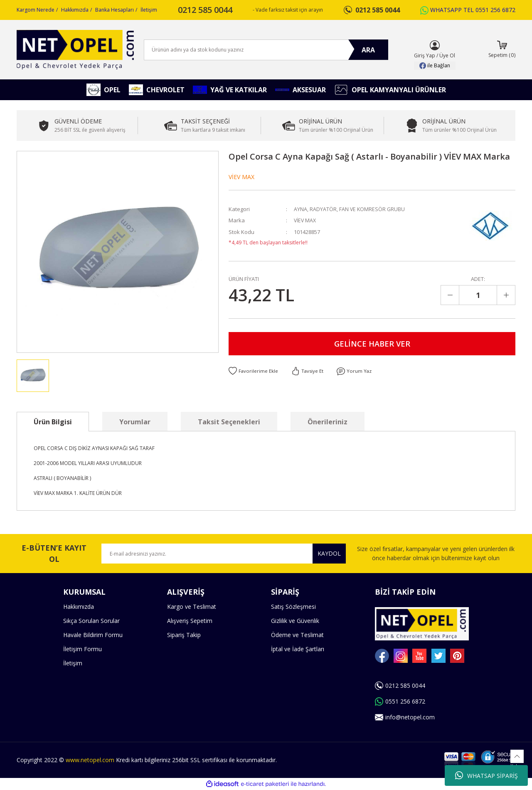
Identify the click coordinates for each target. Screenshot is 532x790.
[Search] (266, 50)
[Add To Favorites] (254, 373)
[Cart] (502, 50)
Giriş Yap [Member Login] (425, 55)
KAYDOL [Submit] (329, 553)
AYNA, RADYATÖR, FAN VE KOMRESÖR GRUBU (350, 209)
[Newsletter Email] (224, 554)
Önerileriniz (328, 422)
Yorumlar (135, 422)
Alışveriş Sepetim (190, 621)
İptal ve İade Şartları (298, 649)
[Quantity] (478, 295)
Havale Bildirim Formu (93, 635)
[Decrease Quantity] (450, 295)
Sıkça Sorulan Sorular (91, 621)
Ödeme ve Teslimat (297, 635)
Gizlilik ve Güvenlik (295, 621)
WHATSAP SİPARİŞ (486, 775)
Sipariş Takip (184, 635)
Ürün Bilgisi (53, 422)
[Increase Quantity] (506, 295)
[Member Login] (435, 45)
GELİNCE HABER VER (372, 344)
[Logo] (75, 50)
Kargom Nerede (36, 10)
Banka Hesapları (115, 10)
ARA (368, 50)
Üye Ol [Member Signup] (447, 55)
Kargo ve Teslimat (192, 607)
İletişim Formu (83, 649)
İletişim (149, 10)
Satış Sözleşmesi (293, 607)
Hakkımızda (75, 10)
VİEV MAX (241, 177)
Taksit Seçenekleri (229, 422)
